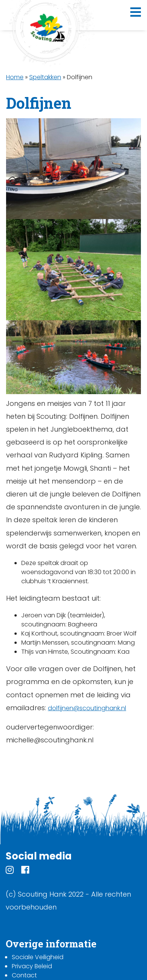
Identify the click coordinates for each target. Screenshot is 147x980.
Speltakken (45, 77)
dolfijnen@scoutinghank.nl (87, 708)
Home (15, 77)
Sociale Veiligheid (38, 957)
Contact (24, 975)
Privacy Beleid (32, 966)
